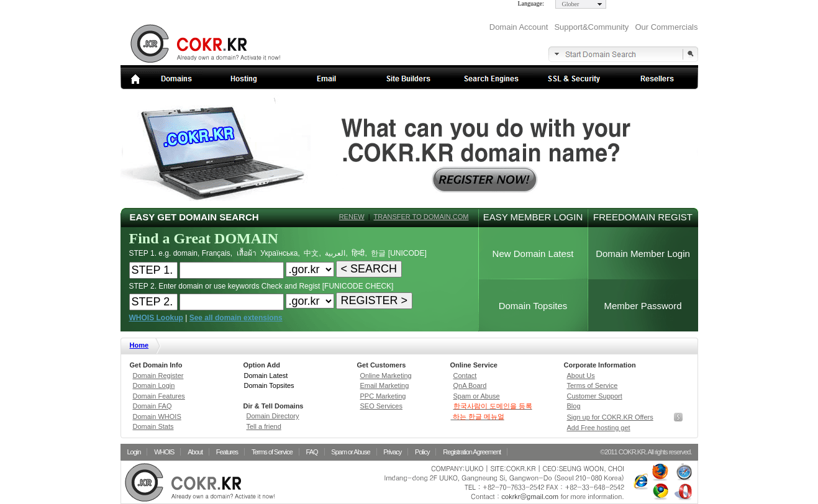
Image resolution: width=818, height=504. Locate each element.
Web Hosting (244, 79)
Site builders (409, 79)
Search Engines (492, 79)
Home (139, 345)
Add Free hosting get (599, 428)
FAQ (312, 452)
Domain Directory (273, 416)
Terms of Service (593, 385)
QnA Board (470, 385)
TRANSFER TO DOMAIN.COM (421, 217)
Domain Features (159, 396)
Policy (422, 452)
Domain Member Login (643, 254)
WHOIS (164, 452)
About (195, 452)
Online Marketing (386, 376)
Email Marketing (385, 385)
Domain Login (154, 385)
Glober (571, 4)
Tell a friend (264, 426)
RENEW (352, 217)
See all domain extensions (236, 318)
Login (134, 452)
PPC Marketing (383, 396)
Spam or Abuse (477, 396)
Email (326, 79)
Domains (161, 79)
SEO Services (381, 406)
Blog (574, 406)
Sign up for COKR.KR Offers (610, 417)
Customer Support (595, 396)
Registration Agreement (472, 452)
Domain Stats (153, 426)
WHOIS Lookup (156, 318)
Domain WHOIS (157, 416)
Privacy (392, 452)
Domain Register (158, 376)
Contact (465, 376)
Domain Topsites (533, 306)
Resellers (657, 79)
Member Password (643, 306)
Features (227, 452)
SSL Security (574, 79)
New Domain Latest (533, 254)
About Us (581, 376)
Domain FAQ (152, 406)
